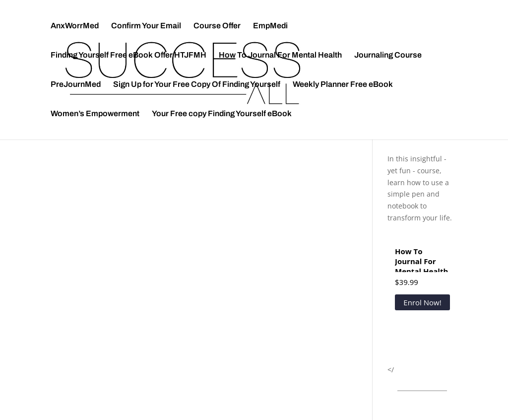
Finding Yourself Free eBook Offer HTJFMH (128, 55)
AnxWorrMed (75, 26)
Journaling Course (388, 55)
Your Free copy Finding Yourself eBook (222, 114)
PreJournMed (76, 85)
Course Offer (217, 26)
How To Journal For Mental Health (280, 55)
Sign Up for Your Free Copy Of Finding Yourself (197, 85)
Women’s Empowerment (95, 114)
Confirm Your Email (146, 26)
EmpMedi (270, 26)
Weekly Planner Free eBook (343, 85)
